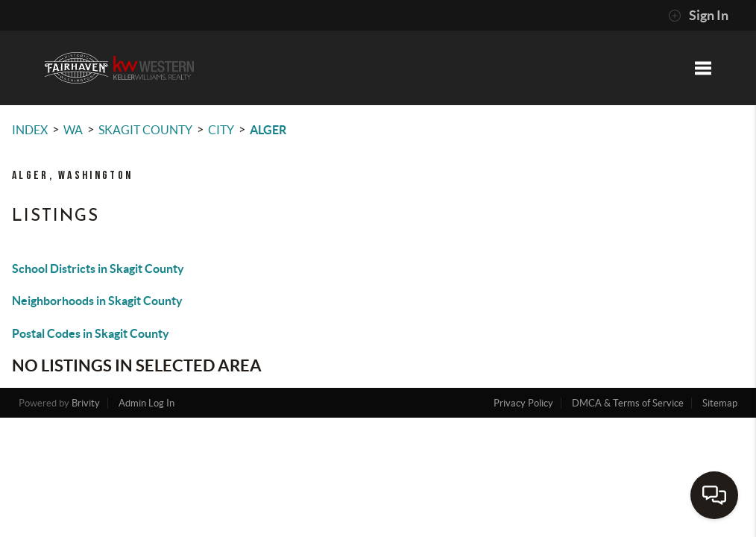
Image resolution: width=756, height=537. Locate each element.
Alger (268, 130)
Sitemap (720, 403)
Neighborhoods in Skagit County (97, 301)
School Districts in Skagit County (98, 268)
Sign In (698, 16)
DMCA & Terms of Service (628, 403)
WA (73, 130)
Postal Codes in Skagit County (91, 333)
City (221, 130)
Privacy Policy (523, 403)
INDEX (30, 130)
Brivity (86, 403)
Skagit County (145, 130)
